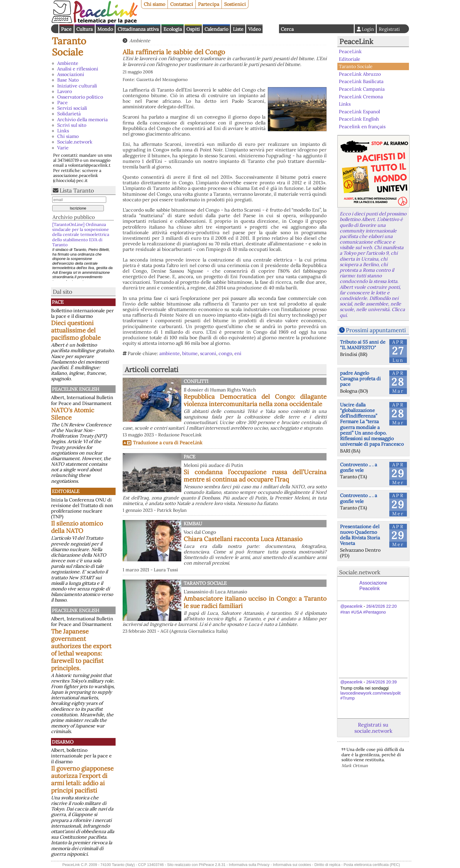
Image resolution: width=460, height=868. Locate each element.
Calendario (216, 29)
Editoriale (66, 491)
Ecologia (173, 29)
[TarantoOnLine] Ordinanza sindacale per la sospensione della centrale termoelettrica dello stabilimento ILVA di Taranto (81, 235)
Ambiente (68, 63)
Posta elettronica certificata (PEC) (372, 865)
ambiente (170, 353)
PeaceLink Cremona (361, 96)
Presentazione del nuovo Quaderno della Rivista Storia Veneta (360, 535)
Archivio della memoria (82, 119)
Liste (238, 29)
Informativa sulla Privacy (249, 865)
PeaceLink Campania (362, 89)
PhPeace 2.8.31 (212, 865)
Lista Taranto (77, 190)
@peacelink (351, 606)
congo (225, 353)
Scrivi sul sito (72, 125)
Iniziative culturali (77, 86)
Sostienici (235, 4)
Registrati (389, 29)
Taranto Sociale (69, 47)
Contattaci (182, 4)
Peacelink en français (362, 126)
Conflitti (196, 381)
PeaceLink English (76, 389)
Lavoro (65, 91)
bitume (190, 353)
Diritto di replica (327, 865)
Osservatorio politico (80, 97)
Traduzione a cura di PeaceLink (168, 443)
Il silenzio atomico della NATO (77, 527)
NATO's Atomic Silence (73, 414)
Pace (66, 29)
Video (254, 29)
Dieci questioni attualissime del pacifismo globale (76, 330)
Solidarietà (69, 114)
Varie (63, 148)
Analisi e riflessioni (78, 69)
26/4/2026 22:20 (381, 606)
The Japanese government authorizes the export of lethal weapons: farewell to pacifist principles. (81, 650)
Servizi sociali (72, 108)
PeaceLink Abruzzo (360, 74)
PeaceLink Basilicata (361, 81)
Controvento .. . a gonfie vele (358, 467)
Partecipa (209, 4)
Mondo (105, 29)
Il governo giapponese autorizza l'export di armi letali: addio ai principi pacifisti (82, 779)
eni (238, 353)
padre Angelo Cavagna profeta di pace (360, 379)
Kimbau (193, 523)
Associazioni (71, 74)
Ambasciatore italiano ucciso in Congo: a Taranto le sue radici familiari (255, 602)
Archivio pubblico (74, 217)
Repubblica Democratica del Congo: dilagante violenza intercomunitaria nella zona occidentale (255, 400)
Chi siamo (154, 4)
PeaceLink (356, 42)
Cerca (287, 29)
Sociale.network (75, 142)
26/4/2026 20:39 (381, 682)
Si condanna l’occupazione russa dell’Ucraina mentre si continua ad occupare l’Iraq (255, 476)
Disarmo (63, 742)
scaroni (208, 353)
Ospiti (193, 29)
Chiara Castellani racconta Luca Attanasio (243, 539)
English (271, 29)
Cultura (84, 29)
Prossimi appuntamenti (376, 330)
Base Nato (68, 80)
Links (63, 131)
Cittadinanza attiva (138, 29)
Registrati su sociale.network (373, 728)
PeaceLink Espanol (359, 111)
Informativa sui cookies (292, 865)
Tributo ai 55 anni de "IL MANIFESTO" (363, 345)
